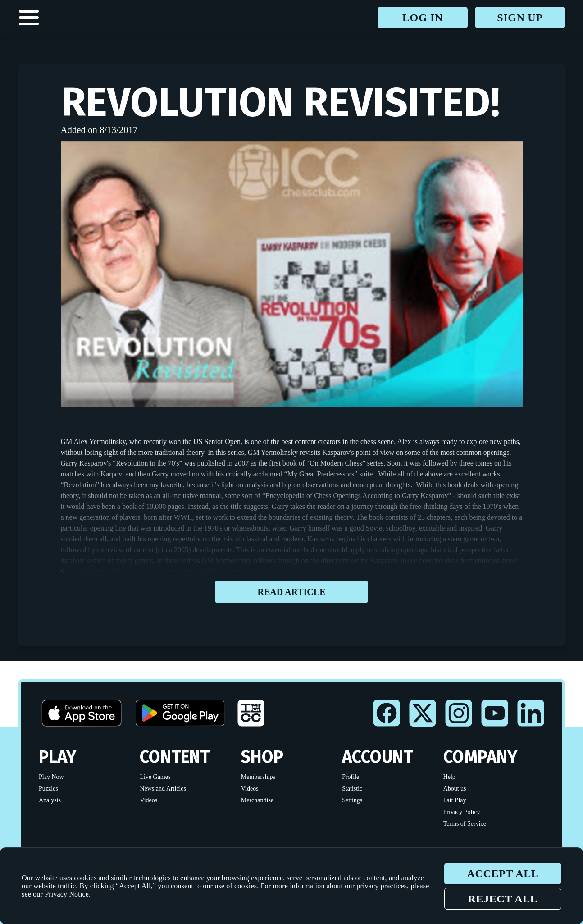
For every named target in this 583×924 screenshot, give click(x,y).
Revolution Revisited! (280, 102)
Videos (148, 800)
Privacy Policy (462, 812)
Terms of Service (465, 824)
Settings (352, 800)
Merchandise (257, 800)
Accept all (503, 874)
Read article (291, 592)
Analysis (50, 800)
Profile (351, 777)
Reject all (503, 899)
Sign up (520, 18)
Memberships (258, 777)
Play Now (51, 777)
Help (449, 777)
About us (455, 789)
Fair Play (455, 800)
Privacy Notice (67, 894)
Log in (423, 18)
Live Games (155, 777)
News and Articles (163, 789)
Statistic (352, 789)
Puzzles (48, 789)
